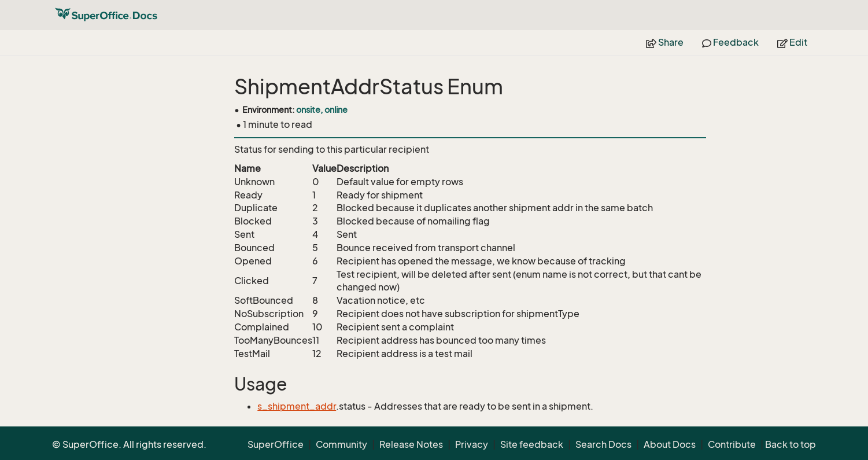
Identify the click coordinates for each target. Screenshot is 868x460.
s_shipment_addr (297, 406)
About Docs (670, 444)
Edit (792, 42)
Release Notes (411, 444)
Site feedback (532, 444)
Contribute (732, 444)
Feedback (730, 42)
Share (665, 42)
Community (341, 444)
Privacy (472, 444)
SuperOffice (276, 444)
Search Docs (603, 444)
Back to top (791, 444)
